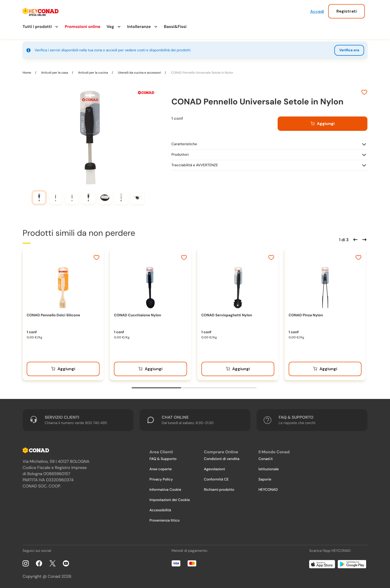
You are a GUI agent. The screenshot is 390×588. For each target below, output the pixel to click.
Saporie (265, 479)
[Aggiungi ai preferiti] (364, 93)
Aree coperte (160, 469)
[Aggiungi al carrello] (323, 124)
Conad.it (266, 459)
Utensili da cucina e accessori (140, 73)
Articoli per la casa (55, 73)
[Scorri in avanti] (364, 239)
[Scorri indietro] (355, 239)
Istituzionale (269, 469)
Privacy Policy (161, 479)
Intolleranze (139, 27)
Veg (110, 27)
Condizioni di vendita (222, 459)
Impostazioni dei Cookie (170, 500)
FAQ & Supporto (163, 459)
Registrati (347, 11)
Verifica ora (349, 50)
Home (27, 73)
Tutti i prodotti (37, 27)
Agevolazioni (215, 469)
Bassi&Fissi (175, 27)
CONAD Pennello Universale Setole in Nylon (202, 73)
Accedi (317, 11)
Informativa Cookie (165, 490)
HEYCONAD (268, 490)
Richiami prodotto (219, 490)
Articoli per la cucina (93, 73)
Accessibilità (160, 510)
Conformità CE (216, 479)
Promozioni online (83, 27)
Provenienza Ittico (164, 521)
